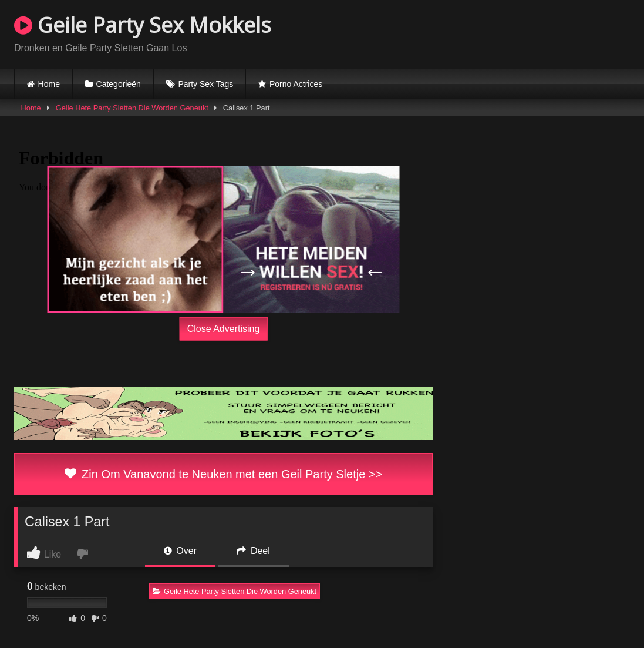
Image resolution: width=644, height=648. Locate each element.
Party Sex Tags (205, 84)
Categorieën (119, 84)
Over (180, 551)
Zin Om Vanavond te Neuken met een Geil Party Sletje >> (223, 474)
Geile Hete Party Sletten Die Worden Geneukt (132, 108)
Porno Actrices (296, 84)
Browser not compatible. (493, 33)
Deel (253, 551)
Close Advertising (224, 328)
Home (49, 84)
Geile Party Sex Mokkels (143, 25)
